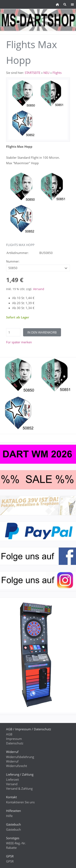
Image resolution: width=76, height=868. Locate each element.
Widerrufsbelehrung (20, 757)
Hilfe (9, 816)
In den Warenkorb (42, 332)
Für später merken (19, 342)
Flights (57, 73)
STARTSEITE (33, 73)
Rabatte (11, 848)
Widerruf (12, 761)
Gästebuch (13, 829)
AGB (9, 734)
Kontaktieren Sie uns (20, 802)
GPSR (10, 861)
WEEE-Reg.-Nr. (16, 843)
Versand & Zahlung (19, 788)
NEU (46, 73)
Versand (39, 289)
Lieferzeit (12, 779)
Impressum (14, 739)
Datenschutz (15, 743)
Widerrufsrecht (17, 766)
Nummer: (13, 261)
